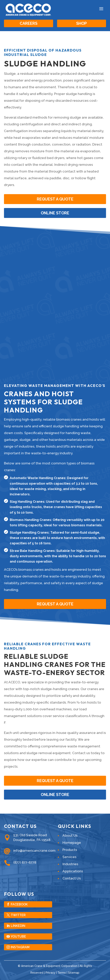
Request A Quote (55, 604)
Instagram (20, 947)
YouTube (18, 936)
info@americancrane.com (34, 851)
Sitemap (74, 973)
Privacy (50, 973)
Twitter (18, 915)
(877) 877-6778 (25, 862)
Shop (81, 23)
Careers (29, 23)
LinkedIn (18, 926)
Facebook (19, 904)
